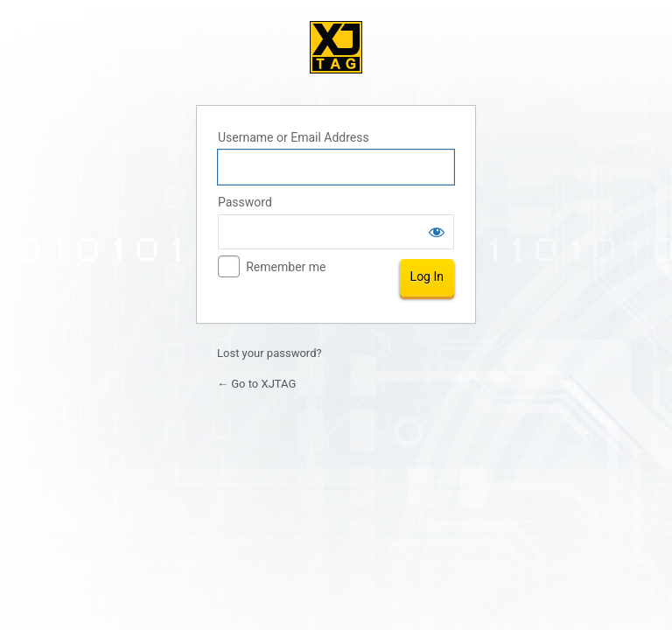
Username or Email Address (294, 137)
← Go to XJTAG (256, 384)
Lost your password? (269, 353)
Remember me (286, 267)
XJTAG (336, 47)
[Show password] (437, 232)
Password (245, 202)
